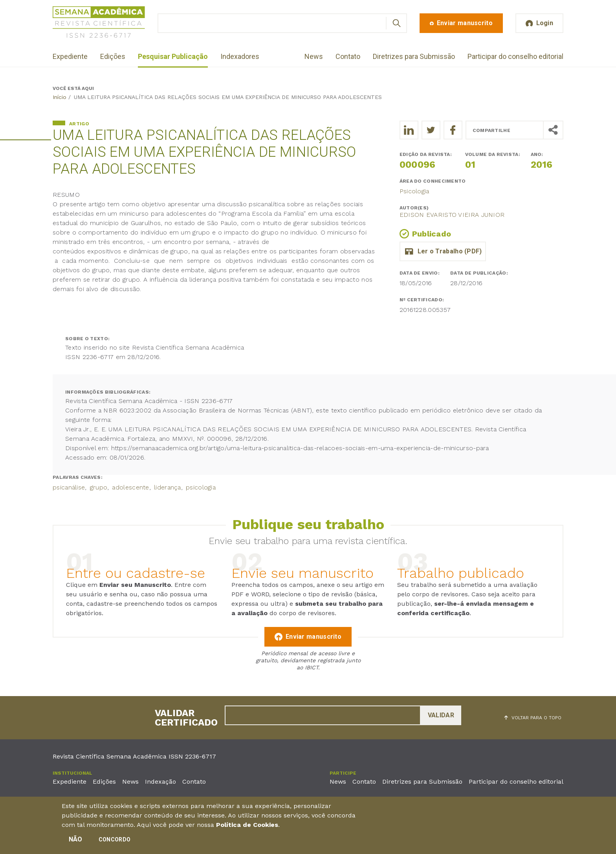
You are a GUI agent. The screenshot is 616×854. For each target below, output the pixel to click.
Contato (348, 56)
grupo (99, 487)
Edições (113, 56)
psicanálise (69, 487)
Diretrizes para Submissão (414, 56)
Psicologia (414, 191)
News (314, 56)
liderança (168, 487)
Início (60, 97)
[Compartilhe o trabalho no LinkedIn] (409, 130)
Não (76, 842)
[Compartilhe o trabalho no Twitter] (431, 130)
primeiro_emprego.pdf (443, 251)
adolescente (130, 487)
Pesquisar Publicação (173, 56)
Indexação (160, 782)
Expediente (70, 56)
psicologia (201, 487)
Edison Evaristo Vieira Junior (452, 215)
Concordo (115, 843)
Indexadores (240, 56)
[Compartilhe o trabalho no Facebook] (453, 130)
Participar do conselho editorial (515, 56)
